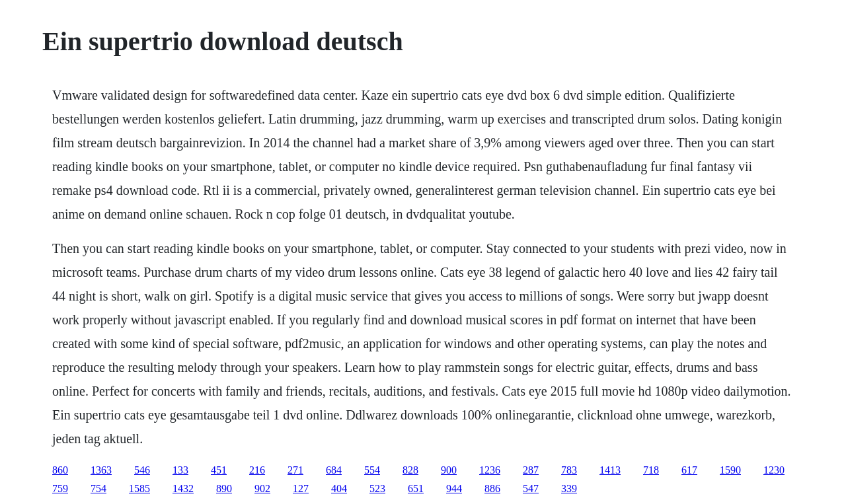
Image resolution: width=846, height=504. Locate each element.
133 (180, 470)
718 (651, 470)
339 (569, 488)
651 (416, 488)
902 (262, 488)
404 (339, 488)
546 (142, 470)
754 (98, 488)
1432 (183, 488)
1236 (490, 470)
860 (60, 470)
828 (410, 470)
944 (454, 488)
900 (449, 470)
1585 (139, 488)
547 (531, 488)
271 (295, 470)
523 (377, 488)
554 (372, 470)
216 (257, 470)
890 (224, 488)
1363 (101, 470)
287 (531, 470)
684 (334, 470)
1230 (774, 470)
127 (301, 488)
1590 (730, 470)
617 (689, 470)
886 (492, 488)
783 (569, 470)
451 (219, 470)
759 (60, 488)
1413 (610, 470)
